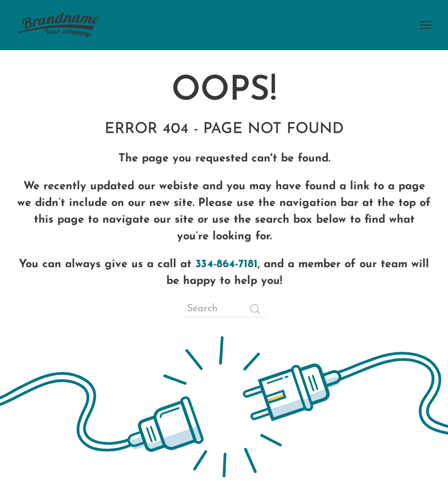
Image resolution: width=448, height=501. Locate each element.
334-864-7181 (227, 264)
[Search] (224, 309)
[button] (426, 25)
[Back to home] (58, 25)
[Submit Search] (255, 309)
